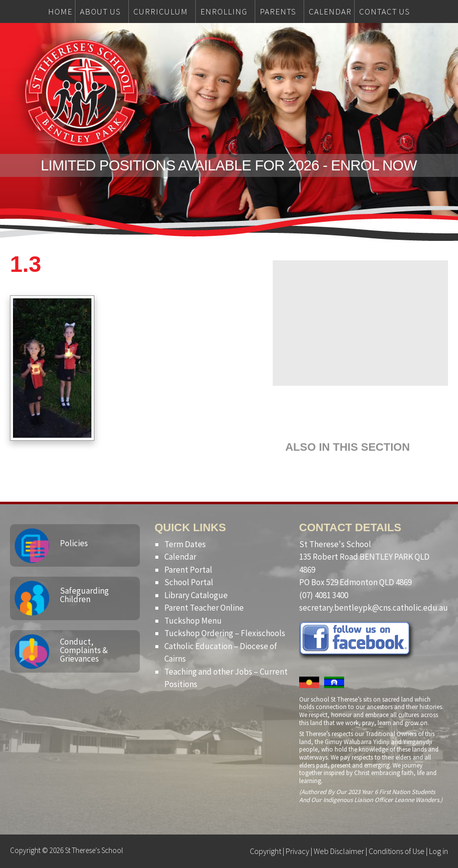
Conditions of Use (397, 851)
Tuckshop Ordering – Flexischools (225, 633)
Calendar (180, 557)
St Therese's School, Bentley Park (81, 93)
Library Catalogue (196, 595)
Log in (439, 851)
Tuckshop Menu (193, 621)
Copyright (265, 851)
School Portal (189, 582)
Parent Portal (188, 570)
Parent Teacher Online (204, 608)
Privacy (297, 851)
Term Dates (185, 544)
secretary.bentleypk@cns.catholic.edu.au (374, 608)
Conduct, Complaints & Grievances (84, 650)
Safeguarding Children (84, 595)
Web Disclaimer (339, 851)
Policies (74, 543)
